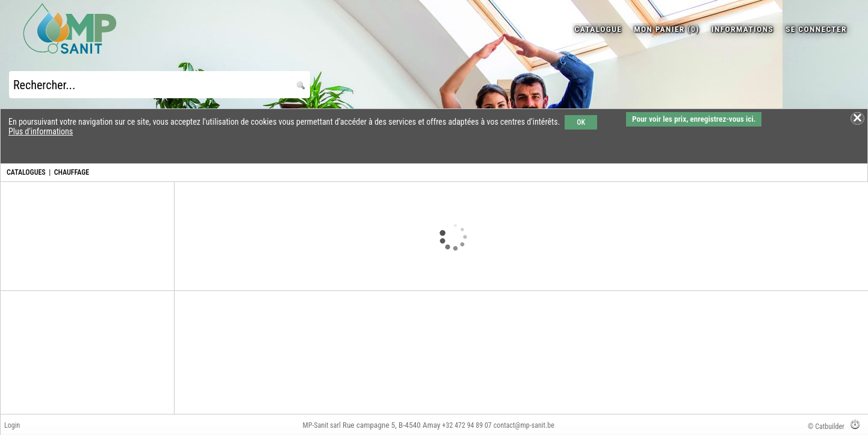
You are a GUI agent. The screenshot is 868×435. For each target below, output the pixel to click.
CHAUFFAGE (72, 172)
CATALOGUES (26, 172)
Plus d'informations (41, 131)
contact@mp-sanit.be (524, 425)
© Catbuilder (826, 427)
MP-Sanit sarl (322, 425)
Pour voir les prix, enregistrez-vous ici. (694, 119)
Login (12, 425)
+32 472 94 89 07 (467, 425)
